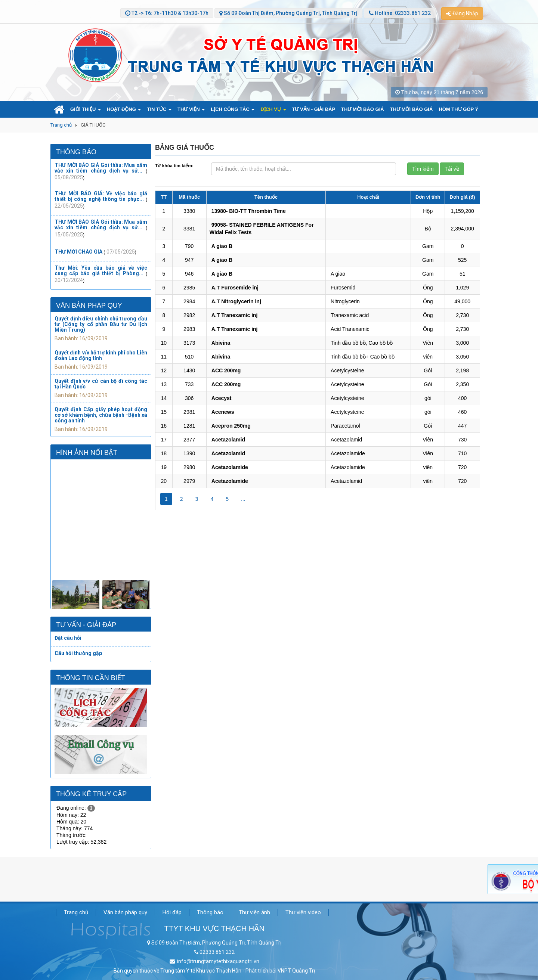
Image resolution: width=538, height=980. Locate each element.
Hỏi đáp (172, 912)
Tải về (452, 169)
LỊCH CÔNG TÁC (233, 109)
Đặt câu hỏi (68, 638)
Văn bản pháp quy (89, 306)
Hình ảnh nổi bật (87, 453)
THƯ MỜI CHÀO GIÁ (78, 252)
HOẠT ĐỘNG (124, 109)
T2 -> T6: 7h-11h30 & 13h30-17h (169, 13)
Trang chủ (61, 125)
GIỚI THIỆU (86, 109)
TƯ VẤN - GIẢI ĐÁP (314, 109)
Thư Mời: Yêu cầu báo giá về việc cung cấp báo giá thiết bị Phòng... (101, 271)
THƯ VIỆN (191, 109)
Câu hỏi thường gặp (78, 653)
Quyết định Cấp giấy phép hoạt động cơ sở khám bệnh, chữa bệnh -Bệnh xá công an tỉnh (101, 415)
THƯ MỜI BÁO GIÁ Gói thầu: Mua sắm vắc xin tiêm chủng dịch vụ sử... (101, 168)
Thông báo (76, 152)
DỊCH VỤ (273, 109)
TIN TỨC (159, 109)
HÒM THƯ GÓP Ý (458, 109)
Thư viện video (303, 912)
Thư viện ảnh (254, 912)
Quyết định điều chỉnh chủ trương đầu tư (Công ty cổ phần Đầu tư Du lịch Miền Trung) (101, 324)
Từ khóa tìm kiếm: (174, 166)
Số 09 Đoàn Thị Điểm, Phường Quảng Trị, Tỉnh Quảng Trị (290, 13)
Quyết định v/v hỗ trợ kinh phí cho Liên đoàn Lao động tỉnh (101, 355)
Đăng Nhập (462, 13)
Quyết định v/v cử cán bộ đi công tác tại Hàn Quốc (101, 384)
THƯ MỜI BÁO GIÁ (363, 109)
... (243, 499)
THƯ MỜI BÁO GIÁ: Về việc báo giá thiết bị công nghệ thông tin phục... (101, 196)
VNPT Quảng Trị (296, 971)
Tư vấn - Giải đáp (86, 625)
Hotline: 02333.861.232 (402, 13)
